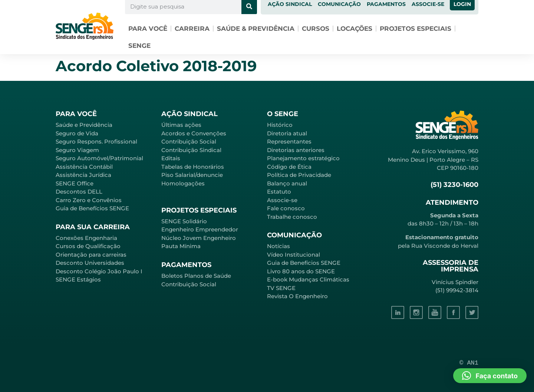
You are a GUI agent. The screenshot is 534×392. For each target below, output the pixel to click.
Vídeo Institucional (294, 255)
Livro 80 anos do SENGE (301, 271)
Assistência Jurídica (83, 175)
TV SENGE (281, 288)
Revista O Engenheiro (297, 296)
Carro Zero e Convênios (89, 200)
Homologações (183, 183)
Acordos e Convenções (194, 133)
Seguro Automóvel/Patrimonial (99, 158)
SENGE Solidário (184, 221)
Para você (148, 29)
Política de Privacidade (299, 175)
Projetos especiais (416, 29)
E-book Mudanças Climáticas (308, 279)
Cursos (316, 29)
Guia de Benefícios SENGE (92, 208)
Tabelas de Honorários (193, 167)
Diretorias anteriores (296, 150)
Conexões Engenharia (86, 238)
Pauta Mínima (181, 246)
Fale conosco (286, 208)
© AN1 (469, 363)
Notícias (278, 246)
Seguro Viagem (77, 150)
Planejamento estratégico (303, 158)
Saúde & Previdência (256, 29)
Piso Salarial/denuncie (192, 175)
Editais (171, 158)
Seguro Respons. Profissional (96, 141)
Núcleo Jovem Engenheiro (199, 238)
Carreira (192, 29)
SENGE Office (75, 183)
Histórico (280, 125)
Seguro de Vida (77, 133)
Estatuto (279, 192)
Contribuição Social (189, 141)
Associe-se (282, 200)
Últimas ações (181, 125)
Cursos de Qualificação (88, 246)
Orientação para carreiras (91, 255)
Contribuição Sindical (191, 150)
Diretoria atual (287, 133)
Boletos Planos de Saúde (196, 276)
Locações (355, 29)
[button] (490, 376)
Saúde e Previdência (84, 125)
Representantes (289, 141)
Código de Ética (289, 167)
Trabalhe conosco (292, 217)
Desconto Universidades (90, 263)
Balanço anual (287, 183)
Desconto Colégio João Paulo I (99, 271)
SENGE (139, 46)
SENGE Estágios (78, 279)
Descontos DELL (79, 192)
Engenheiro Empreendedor (200, 229)
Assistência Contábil (84, 167)
